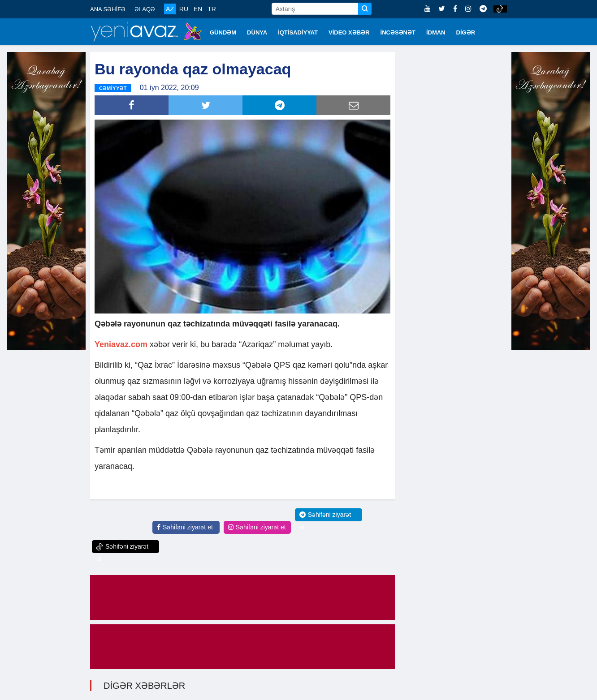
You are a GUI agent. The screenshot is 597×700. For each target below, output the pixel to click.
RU (184, 9)
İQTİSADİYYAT (298, 32)
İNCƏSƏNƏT (398, 32)
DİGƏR (466, 32)
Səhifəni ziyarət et (185, 527)
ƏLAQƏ (145, 9)
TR (212, 9)
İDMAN (436, 32)
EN (198, 9)
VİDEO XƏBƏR (349, 32)
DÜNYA (257, 32)
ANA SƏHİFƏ (108, 9)
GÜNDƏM (223, 32)
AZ (170, 9)
